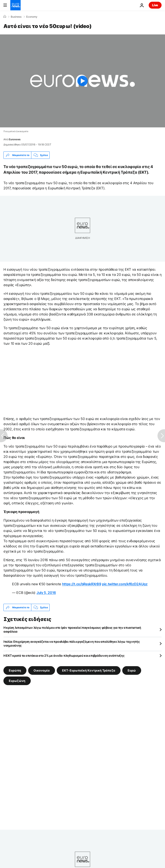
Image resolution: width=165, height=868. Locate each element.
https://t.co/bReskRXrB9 (82, 584)
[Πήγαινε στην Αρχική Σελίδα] (15, 5)
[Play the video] (82, 81)
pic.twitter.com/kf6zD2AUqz (125, 584)
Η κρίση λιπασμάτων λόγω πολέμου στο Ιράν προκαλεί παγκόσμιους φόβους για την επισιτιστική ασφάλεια (72, 629)
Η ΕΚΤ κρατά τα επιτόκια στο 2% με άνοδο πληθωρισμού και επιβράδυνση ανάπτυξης (64, 656)
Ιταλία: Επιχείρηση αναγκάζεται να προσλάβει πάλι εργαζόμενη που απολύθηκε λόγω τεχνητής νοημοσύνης (72, 643)
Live (155, 5)
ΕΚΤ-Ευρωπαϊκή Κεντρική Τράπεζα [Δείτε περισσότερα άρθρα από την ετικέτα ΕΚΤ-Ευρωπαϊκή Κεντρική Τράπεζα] (89, 670)
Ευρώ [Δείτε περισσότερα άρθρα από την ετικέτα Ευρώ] (132, 670)
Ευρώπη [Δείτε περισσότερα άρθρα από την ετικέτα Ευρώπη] (15, 670)
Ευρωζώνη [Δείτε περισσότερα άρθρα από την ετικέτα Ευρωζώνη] (17, 681)
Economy (32, 17)
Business (16, 17)
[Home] (5, 17)
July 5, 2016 (46, 593)
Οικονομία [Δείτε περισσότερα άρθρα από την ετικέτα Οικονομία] (42, 670)
